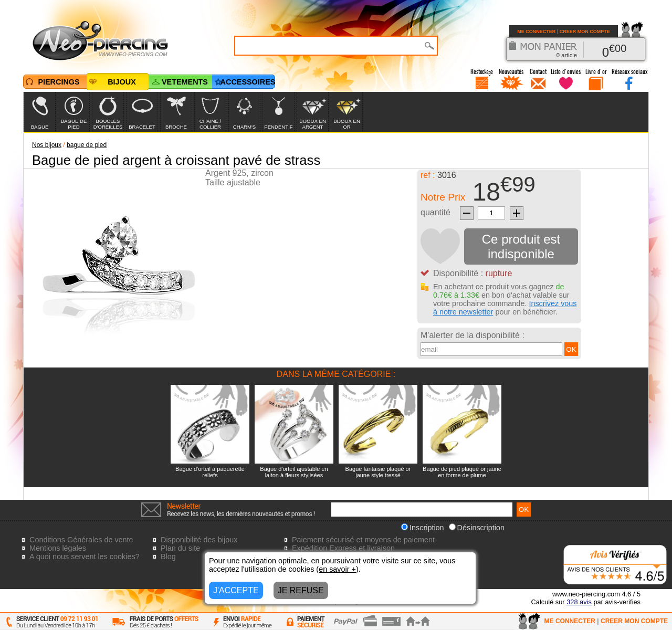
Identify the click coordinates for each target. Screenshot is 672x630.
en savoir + (337, 569)
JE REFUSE (301, 590)
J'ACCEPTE (236, 590)
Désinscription (477, 528)
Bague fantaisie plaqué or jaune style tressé (378, 472)
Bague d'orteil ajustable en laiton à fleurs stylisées (294, 472)
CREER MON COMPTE (585, 31)
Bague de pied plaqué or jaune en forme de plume (462, 472)
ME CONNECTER (536, 31)
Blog (168, 556)
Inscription (423, 528)
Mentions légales (58, 548)
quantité (435, 212)
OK (571, 349)
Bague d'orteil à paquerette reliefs (210, 472)
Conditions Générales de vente (81, 540)
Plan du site (180, 548)
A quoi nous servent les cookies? (85, 556)
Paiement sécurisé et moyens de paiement (363, 540)
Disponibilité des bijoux (199, 540)
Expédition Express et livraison (343, 548)
